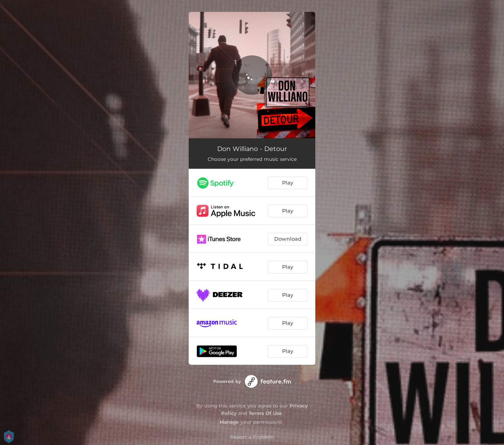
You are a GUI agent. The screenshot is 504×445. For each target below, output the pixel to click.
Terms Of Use (265, 413)
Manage (229, 422)
